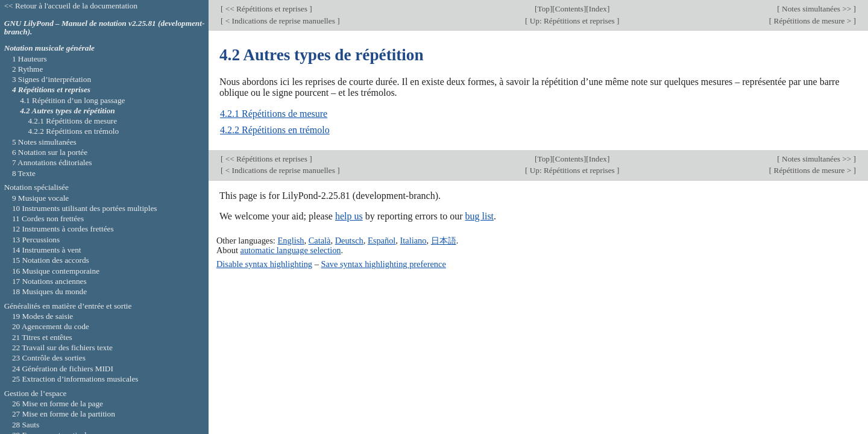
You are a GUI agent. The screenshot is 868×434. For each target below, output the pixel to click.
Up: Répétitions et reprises (572, 21)
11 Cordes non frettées (48, 219)
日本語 (444, 241)
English (291, 241)
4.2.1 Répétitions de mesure (274, 114)
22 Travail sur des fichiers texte (62, 348)
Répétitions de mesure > (812, 21)
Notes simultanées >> (817, 9)
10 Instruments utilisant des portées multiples (85, 208)
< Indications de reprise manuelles (280, 21)
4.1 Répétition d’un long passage (72, 100)
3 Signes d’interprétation (52, 79)
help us (349, 216)
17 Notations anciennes (49, 281)
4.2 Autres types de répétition (68, 111)
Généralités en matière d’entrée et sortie (68, 306)
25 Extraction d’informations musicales (75, 379)
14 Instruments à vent (47, 250)
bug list (479, 216)
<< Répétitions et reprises (266, 9)
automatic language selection (291, 250)
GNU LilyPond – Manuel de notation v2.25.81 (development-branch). (105, 28)
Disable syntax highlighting (264, 264)
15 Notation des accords (51, 260)
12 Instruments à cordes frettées (63, 229)
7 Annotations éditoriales (52, 162)
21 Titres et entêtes (42, 337)
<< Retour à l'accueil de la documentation (71, 6)
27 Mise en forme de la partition (64, 414)
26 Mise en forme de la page (58, 404)
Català (320, 241)
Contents (569, 9)
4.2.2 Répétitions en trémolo (275, 130)
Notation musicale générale (49, 48)
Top (543, 9)
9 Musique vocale (40, 198)
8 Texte (24, 173)
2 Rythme (27, 69)
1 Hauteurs (30, 59)
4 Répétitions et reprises (51, 90)
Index (598, 9)
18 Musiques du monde (49, 291)
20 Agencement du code (51, 326)
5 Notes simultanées (44, 142)
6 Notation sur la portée (50, 152)
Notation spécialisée (36, 187)
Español (382, 241)
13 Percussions (36, 240)
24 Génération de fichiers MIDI (63, 369)
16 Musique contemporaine (56, 271)
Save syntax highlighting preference (383, 264)
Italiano (414, 241)
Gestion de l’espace (36, 393)
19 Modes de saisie (42, 316)
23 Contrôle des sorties (49, 358)
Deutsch (349, 241)
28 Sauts (26, 425)
